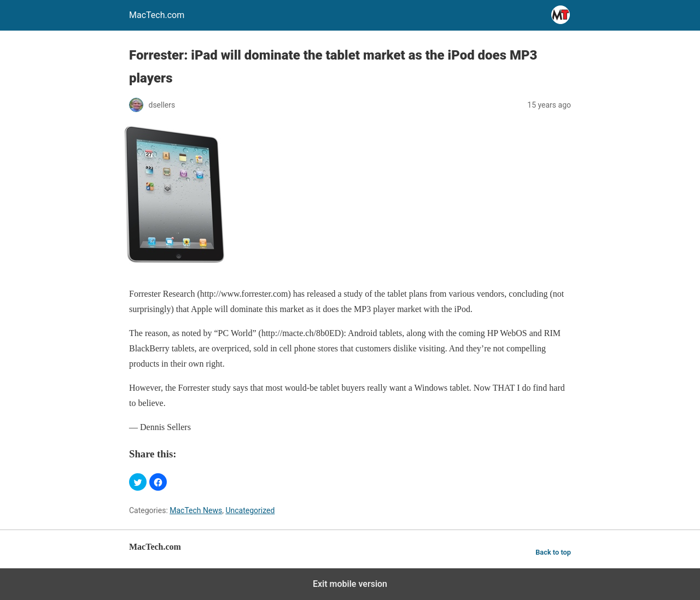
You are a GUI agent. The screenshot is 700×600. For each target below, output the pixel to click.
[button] (138, 482)
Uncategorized (250, 510)
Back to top (553, 552)
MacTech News (196, 510)
